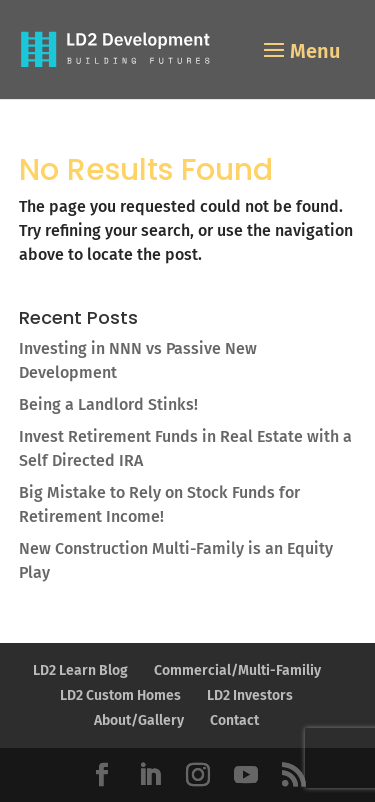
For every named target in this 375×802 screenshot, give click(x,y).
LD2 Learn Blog (80, 670)
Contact (234, 720)
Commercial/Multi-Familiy (237, 670)
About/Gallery (139, 720)
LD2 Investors (250, 695)
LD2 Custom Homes (120, 695)
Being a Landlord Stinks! (108, 404)
